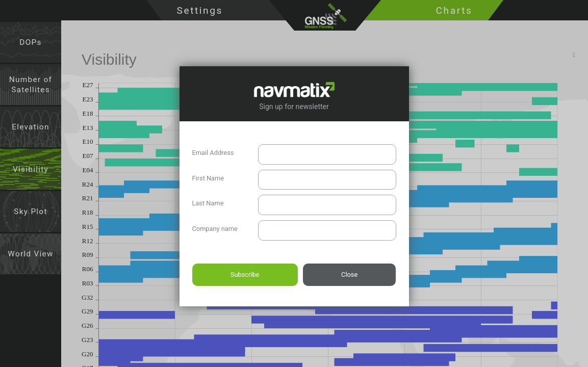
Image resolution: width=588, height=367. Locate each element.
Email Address (213, 153)
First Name (208, 178)
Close (349, 274)
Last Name (208, 203)
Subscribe (245, 274)
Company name (215, 229)
